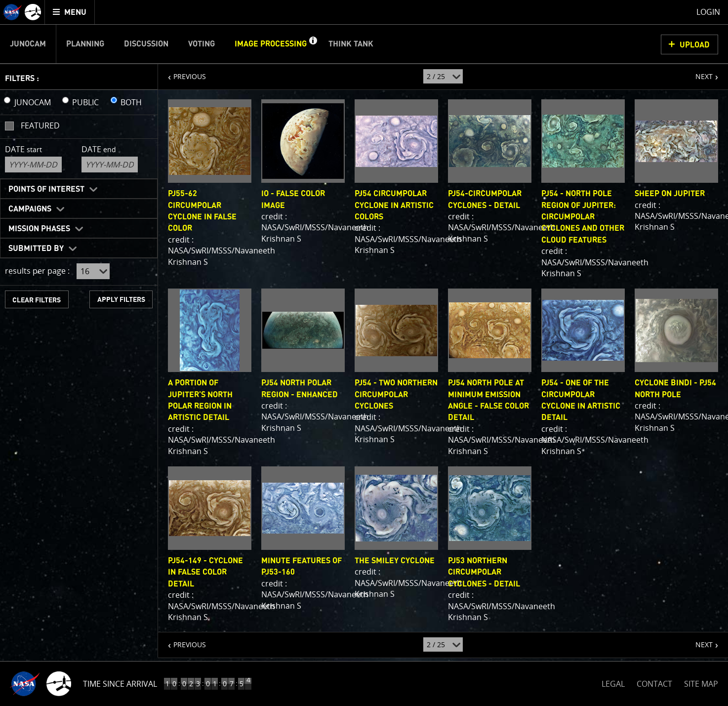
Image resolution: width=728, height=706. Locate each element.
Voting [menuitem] (202, 44)
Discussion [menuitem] (146, 44)
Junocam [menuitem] (28, 44)
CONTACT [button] (654, 684)
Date (23, 149)
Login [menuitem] (708, 12)
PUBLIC (85, 102)
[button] (313, 44)
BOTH (131, 102)
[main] (364, 353)
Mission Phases (39, 229)
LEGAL (613, 682)
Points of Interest (46, 189)
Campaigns (30, 209)
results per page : (37, 271)
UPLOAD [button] (695, 45)
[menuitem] (70, 12)
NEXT (699, 73)
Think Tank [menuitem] (351, 44)
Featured (40, 125)
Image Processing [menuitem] (271, 44)
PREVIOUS (182, 73)
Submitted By (36, 249)
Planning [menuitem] (85, 44)
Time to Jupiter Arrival (130, 684)
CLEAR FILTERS (37, 300)
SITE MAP (701, 684)
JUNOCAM (33, 102)
